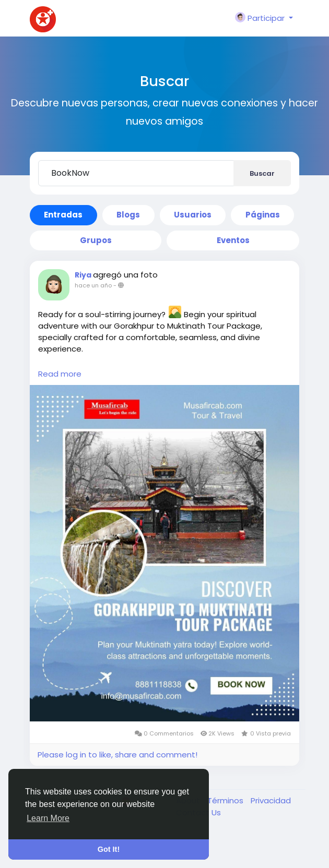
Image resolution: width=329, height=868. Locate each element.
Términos (226, 800)
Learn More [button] (48, 818)
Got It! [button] (109, 849)
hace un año (93, 285)
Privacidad (271, 800)
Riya (84, 275)
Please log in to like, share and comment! (118, 755)
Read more (60, 374)
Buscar (262, 173)
